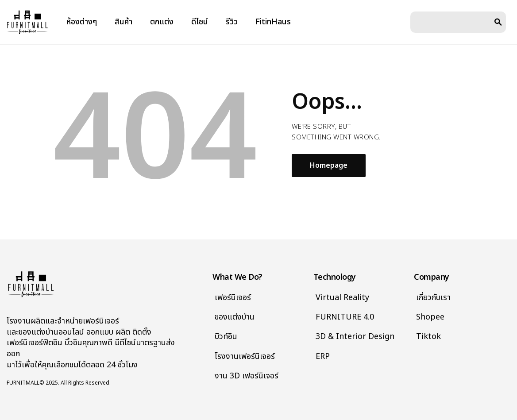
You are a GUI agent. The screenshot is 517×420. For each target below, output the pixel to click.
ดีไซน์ (200, 22)
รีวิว (232, 22)
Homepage (329, 166)
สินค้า (123, 22)
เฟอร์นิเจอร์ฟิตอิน (35, 343)
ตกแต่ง (162, 22)
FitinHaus (273, 22)
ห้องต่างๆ (81, 22)
